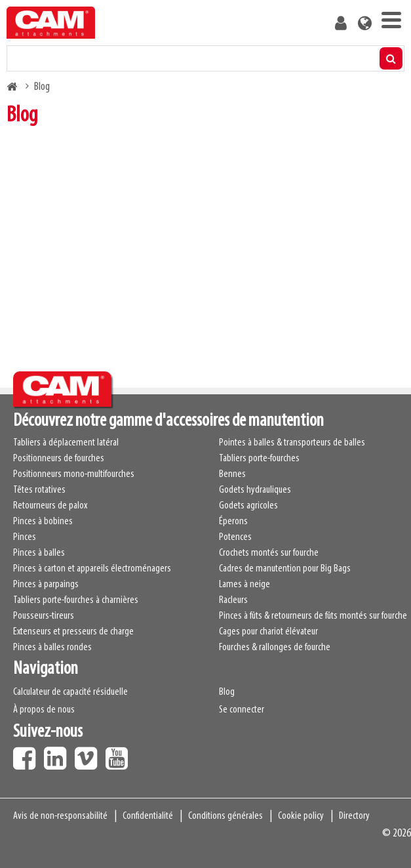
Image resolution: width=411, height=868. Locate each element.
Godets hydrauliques (255, 490)
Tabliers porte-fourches (259, 459)
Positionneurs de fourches (59, 459)
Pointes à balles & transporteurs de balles (292, 443)
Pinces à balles (39, 553)
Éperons (233, 522)
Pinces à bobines (43, 522)
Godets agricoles (248, 506)
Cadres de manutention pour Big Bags (285, 569)
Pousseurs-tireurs (44, 616)
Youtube (120, 754)
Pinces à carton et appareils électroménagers (92, 569)
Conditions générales (225, 816)
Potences (235, 537)
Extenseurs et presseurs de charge (73, 632)
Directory (354, 816)
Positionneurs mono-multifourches (74, 474)
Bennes (232, 474)
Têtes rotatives (39, 490)
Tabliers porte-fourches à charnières (76, 600)
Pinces (25, 537)
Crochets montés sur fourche (269, 553)
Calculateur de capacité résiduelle (70, 692)
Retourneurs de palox (50, 506)
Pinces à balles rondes (52, 648)
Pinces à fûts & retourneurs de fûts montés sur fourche (313, 616)
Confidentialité (148, 816)
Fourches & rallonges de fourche (275, 648)
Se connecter (242, 710)
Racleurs (233, 600)
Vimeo (89, 754)
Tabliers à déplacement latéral (66, 443)
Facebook (28, 754)
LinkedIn (58, 754)
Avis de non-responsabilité (60, 816)
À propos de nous (44, 710)
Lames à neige (245, 585)
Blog (227, 692)
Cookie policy (301, 816)
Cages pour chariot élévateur (268, 632)
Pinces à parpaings (46, 585)
